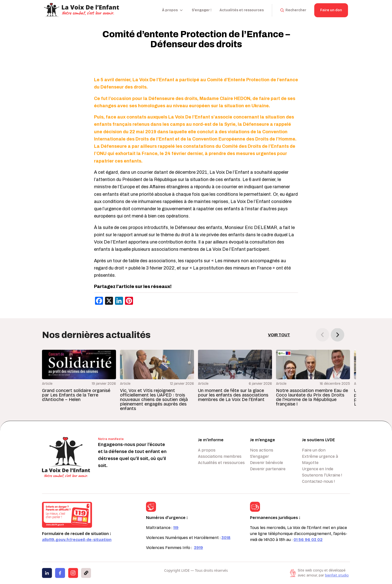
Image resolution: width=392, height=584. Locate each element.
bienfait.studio (337, 575)
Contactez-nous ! (318, 481)
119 (176, 528)
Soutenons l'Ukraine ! (322, 475)
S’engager (259, 456)
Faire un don (331, 10)
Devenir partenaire (268, 469)
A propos (207, 450)
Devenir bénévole (266, 463)
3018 (226, 538)
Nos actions (262, 450)
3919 (198, 548)
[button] (337, 335)
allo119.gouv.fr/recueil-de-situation (77, 540)
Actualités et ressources (242, 10)
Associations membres (220, 456)
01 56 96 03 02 (308, 540)
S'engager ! (202, 10)
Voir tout (279, 335)
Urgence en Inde (318, 469)
